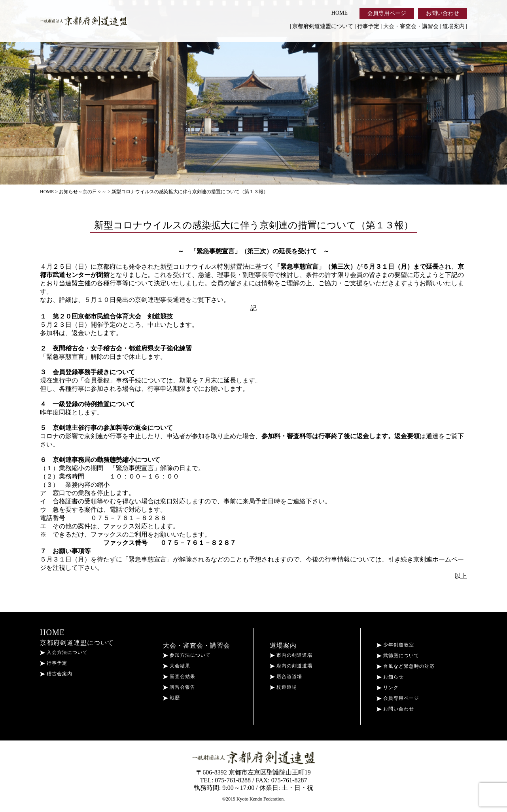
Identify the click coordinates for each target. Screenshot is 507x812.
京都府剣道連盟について (323, 26)
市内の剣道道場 (291, 655)
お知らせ (390, 677)
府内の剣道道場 (291, 666)
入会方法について (64, 652)
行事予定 (368, 26)
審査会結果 (179, 676)
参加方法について (187, 655)
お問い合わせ (443, 13)
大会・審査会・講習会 (411, 26)
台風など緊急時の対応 (406, 666)
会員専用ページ (387, 13)
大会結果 (177, 666)
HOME (340, 13)
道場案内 (454, 26)
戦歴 (171, 698)
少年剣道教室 (395, 645)
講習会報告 (179, 687)
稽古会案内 (56, 674)
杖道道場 (283, 687)
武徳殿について (398, 656)
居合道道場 (286, 676)
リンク (388, 688)
